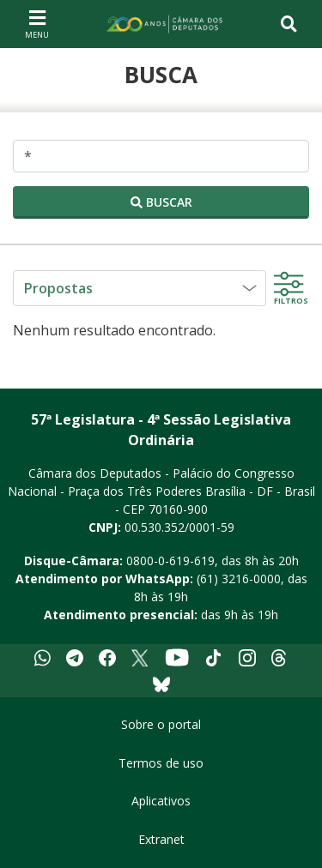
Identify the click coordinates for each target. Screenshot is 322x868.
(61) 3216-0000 (239, 579)
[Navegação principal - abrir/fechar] (37, 24)
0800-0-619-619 (170, 561)
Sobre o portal (161, 724)
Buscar (161, 202)
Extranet (161, 839)
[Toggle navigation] (289, 24)
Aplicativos (161, 801)
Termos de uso (161, 763)
